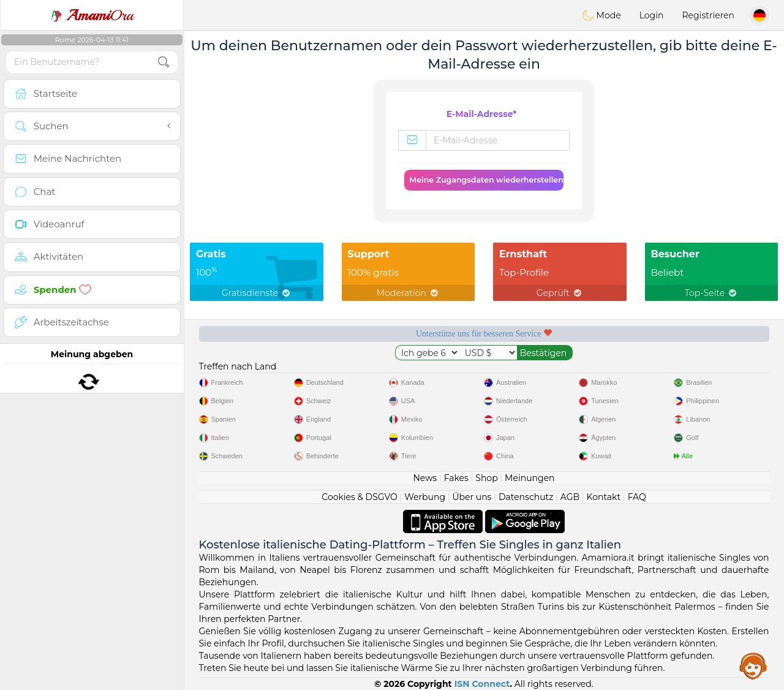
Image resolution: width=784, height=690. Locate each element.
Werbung (425, 497)
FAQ (637, 497)
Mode (601, 15)
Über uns (472, 497)
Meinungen (530, 478)
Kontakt (604, 497)
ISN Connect (482, 684)
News (425, 478)
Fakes (456, 478)
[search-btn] (164, 62)
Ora (92, 15)
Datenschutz (526, 497)
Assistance (753, 665)
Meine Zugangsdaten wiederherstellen (486, 180)
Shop (486, 478)
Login (652, 15)
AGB (570, 497)
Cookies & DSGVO (360, 497)
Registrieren (708, 15)
